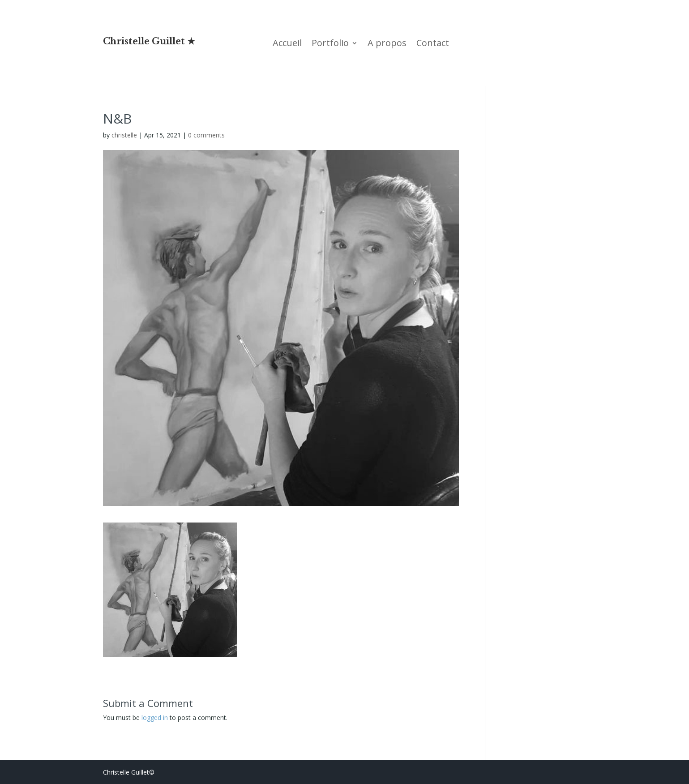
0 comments (206, 135)
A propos (387, 44)
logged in (155, 718)
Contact (433, 44)
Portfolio (330, 44)
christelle (124, 135)
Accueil (287, 44)
